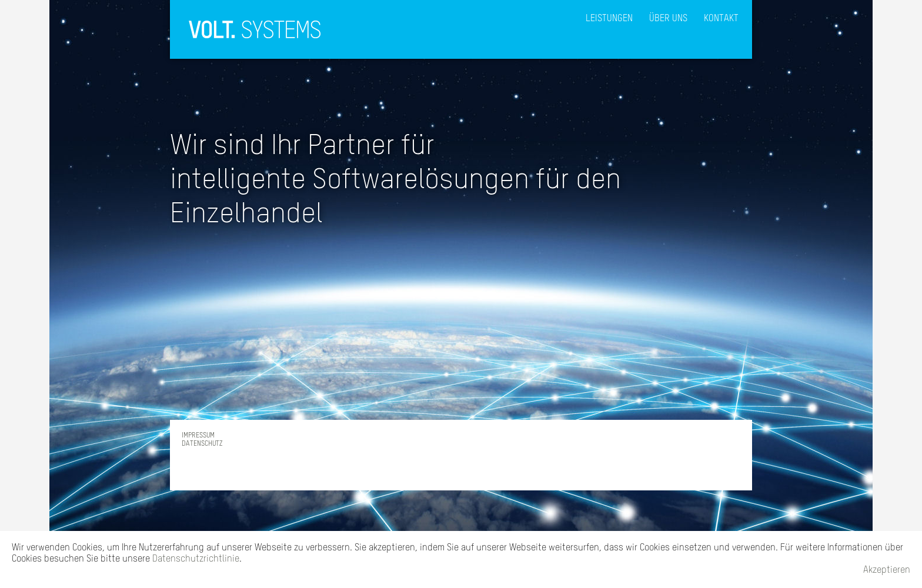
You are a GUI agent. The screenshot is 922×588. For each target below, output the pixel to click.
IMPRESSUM (198, 436)
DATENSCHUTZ (202, 444)
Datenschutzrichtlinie (196, 559)
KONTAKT (721, 19)
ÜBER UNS (668, 19)
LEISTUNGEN (609, 19)
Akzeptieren (887, 570)
